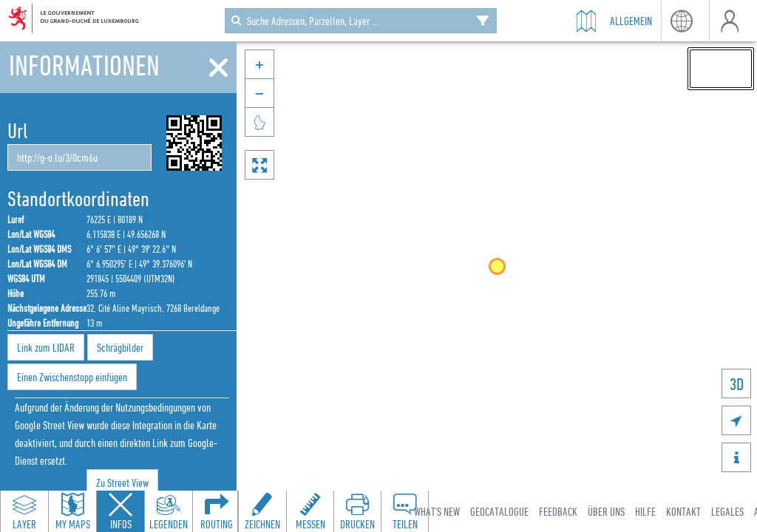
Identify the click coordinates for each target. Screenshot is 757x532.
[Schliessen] (218, 68)
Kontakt (683, 511)
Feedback (558, 511)
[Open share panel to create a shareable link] (404, 511)
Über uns (606, 511)
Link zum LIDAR (46, 347)
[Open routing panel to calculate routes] (217, 511)
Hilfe (645, 511)
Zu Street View (122, 482)
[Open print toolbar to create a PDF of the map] (357, 511)
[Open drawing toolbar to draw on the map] (262, 511)
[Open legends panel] (169, 511)
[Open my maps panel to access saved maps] (72, 511)
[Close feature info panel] (120, 511)
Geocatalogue (499, 511)
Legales (727, 511)
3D (737, 384)
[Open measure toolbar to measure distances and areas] (310, 511)
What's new (437, 511)
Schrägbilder (120, 347)
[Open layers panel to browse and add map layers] (24, 511)
